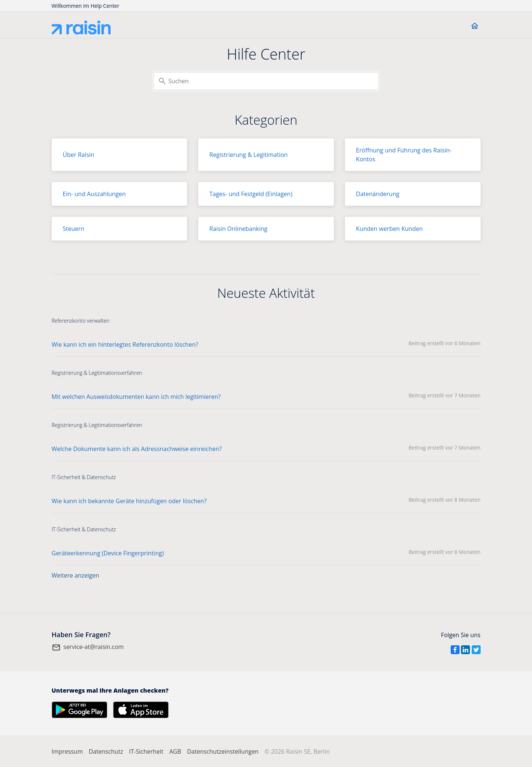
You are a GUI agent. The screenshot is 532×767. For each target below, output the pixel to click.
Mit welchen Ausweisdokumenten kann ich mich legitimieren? (136, 397)
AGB (175, 751)
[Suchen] (266, 81)
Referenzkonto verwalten (81, 321)
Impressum (67, 751)
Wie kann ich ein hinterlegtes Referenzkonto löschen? (125, 344)
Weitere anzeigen (76, 575)
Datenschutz (106, 751)
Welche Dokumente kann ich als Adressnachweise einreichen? (137, 449)
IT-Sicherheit (146, 751)
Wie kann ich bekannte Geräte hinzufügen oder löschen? (129, 501)
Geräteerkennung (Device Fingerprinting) (108, 553)
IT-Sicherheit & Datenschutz (84, 477)
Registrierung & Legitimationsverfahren (97, 373)
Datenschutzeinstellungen (223, 751)
